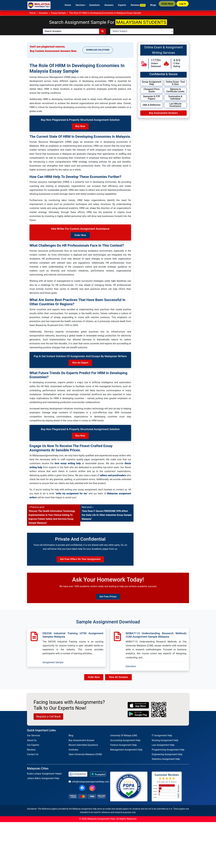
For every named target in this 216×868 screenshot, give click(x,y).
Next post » (107, 513)
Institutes (73, 752)
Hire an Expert (80, 363)
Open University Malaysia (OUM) (85, 757)
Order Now (163, 5)
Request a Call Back (48, 719)
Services (75, 5)
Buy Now (80, 126)
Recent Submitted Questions (83, 748)
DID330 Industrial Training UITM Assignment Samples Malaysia (73, 638)
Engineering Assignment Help (167, 757)
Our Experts (33, 748)
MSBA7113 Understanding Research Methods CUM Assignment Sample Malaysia (156, 638)
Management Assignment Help (126, 752)
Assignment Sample (53, 665)
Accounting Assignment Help (125, 743)
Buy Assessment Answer (81, 743)
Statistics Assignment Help (166, 762)
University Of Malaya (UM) (124, 738)
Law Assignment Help (163, 748)
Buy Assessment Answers (163, 113)
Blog (71, 738)
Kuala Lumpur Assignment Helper (44, 776)
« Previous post (52, 515)
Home (62, 5)
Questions (89, 5)
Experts (117, 5)
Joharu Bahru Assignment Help (43, 781)
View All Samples (119, 680)
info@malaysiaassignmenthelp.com (87, 784)
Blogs (148, 5)
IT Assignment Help (162, 738)
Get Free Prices (108, 599)
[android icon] (138, 717)
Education (131, 669)
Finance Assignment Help (123, 748)
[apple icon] (138, 708)
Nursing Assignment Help (165, 743)
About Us (32, 743)
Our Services (34, 738)
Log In (181, 5)
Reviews (133, 5)
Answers (104, 5)
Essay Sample (58, 13)
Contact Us (33, 757)
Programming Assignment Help (168, 752)
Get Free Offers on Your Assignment (80, 560)
